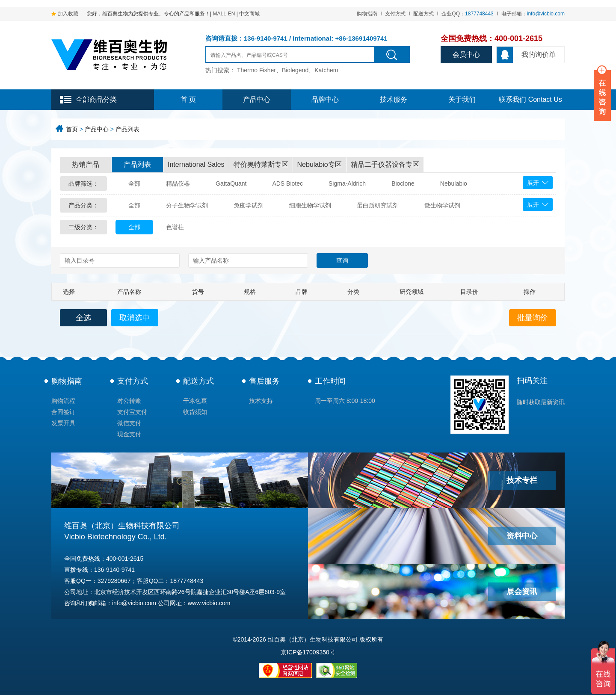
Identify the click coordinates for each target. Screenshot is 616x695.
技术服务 (394, 99)
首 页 (188, 99)
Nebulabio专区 (320, 164)
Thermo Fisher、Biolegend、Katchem (288, 70)
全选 (83, 318)
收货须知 (195, 412)
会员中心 (466, 55)
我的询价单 (526, 55)
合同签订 (63, 412)
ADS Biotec (287, 183)
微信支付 (129, 423)
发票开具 (63, 423)
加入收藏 (68, 14)
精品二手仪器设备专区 (385, 164)
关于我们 (462, 99)
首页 (72, 129)
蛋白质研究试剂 (378, 205)
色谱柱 (175, 227)
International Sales (196, 164)
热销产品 (86, 164)
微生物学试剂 (442, 205)
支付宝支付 (132, 412)
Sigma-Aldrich (347, 183)
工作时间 (330, 381)
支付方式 (395, 14)
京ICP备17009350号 (308, 652)
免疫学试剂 (249, 205)
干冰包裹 (195, 401)
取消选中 (135, 318)
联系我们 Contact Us (530, 99)
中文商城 (249, 14)
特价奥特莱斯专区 (261, 164)
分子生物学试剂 (187, 205)
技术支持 (261, 401)
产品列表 (127, 129)
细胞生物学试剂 (310, 205)
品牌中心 (325, 99)
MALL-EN (224, 14)
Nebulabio (454, 183)
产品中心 (257, 99)
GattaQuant (231, 183)
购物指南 (367, 14)
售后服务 (264, 381)
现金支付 (129, 434)
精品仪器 (178, 183)
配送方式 (423, 14)
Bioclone (403, 183)
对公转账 (129, 401)
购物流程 (63, 401)
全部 (134, 183)
